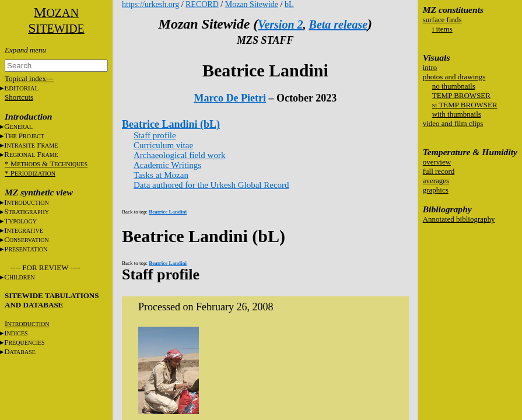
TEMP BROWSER (461, 95)
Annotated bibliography (459, 219)
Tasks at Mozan (161, 175)
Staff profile (155, 135)
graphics (436, 190)
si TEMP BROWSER (465, 105)
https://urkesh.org (150, 4)
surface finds (442, 20)
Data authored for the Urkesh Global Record (211, 185)
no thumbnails (454, 86)
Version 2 (280, 24)
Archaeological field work (179, 155)
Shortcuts (19, 97)
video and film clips (453, 123)
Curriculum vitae (163, 145)
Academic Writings (167, 165)
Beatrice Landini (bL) (171, 124)
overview (437, 162)
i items (442, 29)
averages (436, 181)
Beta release (339, 24)
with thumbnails (457, 114)
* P (30, 173)
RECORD (202, 4)
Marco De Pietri (230, 98)
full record (439, 171)
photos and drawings (454, 77)
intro (430, 67)
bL (289, 4)
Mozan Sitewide (252, 4)
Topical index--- (29, 78)
